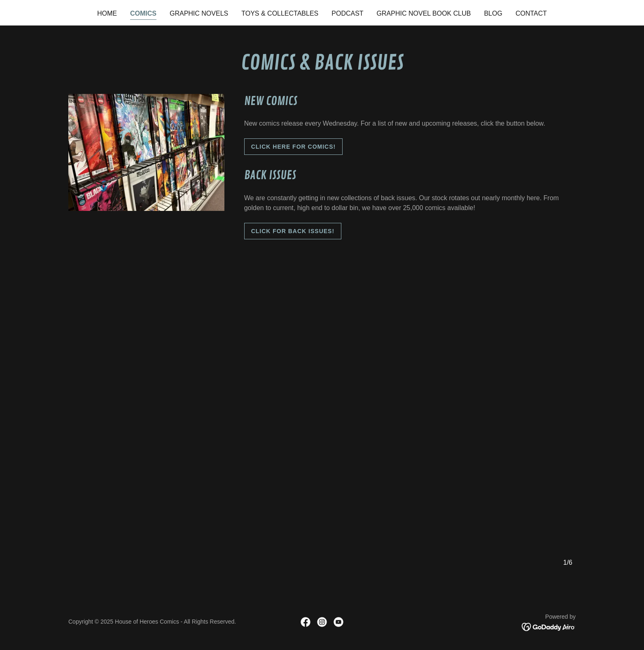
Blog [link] (493, 13)
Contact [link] (531, 13)
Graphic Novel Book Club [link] (424, 13)
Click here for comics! (294, 147)
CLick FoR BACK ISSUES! (293, 231)
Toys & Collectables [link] (280, 13)
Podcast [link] (347, 13)
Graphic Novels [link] (199, 13)
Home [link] (107, 13)
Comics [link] (143, 13)
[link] (306, 622)
